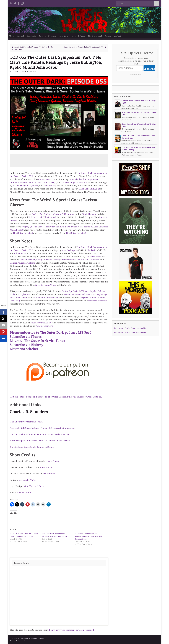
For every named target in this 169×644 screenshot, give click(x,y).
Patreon (82, 36)
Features (52, 36)
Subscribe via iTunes (26, 337)
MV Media (84, 291)
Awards (108, 36)
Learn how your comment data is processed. (72, 630)
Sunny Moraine (25, 182)
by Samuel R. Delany (32, 447)
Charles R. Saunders (29, 412)
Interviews (63, 36)
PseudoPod (69, 294)
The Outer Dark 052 (76, 233)
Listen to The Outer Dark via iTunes (37, 341)
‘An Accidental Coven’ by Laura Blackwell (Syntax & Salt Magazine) (42, 428)
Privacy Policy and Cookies (20, 641)
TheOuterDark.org (44, 326)
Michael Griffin (24, 492)
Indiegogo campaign (98, 301)
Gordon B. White (27, 480)
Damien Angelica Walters (74, 182)
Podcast (20, 36)
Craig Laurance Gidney (48, 260)
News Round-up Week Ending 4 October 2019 (84, 47)
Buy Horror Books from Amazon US (130, 332)
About (12, 36)
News (73, 36)
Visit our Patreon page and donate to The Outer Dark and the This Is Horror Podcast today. (56, 397)
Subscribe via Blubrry (26, 345)
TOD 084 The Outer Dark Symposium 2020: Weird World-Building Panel (89, 536)
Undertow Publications (62, 214)
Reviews (42, 36)
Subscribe (149, 69)
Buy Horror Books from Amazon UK (130, 328)
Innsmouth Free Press (85, 294)
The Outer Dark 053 (23, 233)
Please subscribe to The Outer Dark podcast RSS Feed (51, 333)
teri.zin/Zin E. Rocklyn (45, 182)
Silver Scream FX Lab (89, 189)
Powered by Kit (136, 74)
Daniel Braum (89, 214)
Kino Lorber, (22, 297)
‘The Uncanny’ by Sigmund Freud (26, 422)
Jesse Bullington (20, 186)
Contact (117, 36)
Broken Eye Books (41, 214)
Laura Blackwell (76, 179)
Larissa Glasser (46, 179)
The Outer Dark (95, 36)
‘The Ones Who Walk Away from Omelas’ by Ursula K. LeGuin (40, 434)
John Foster (50, 186)
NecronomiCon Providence (45, 297)
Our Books (31, 36)
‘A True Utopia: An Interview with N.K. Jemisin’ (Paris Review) (40, 441)
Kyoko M (34, 186)
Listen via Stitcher (24, 349)
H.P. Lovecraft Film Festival (42, 217)
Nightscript (25, 294)
